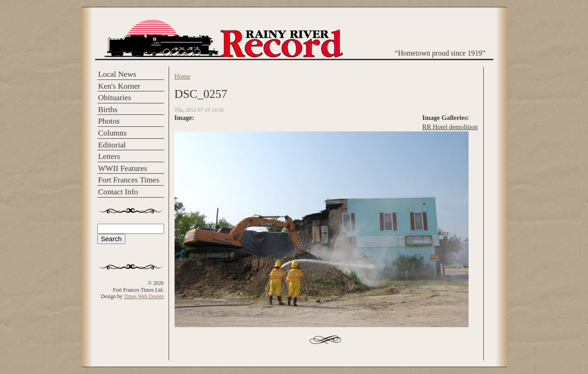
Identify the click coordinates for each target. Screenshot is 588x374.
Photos (109, 121)
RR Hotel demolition (450, 127)
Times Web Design (144, 296)
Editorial (112, 145)
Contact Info (118, 192)
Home (183, 76)
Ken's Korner (119, 86)
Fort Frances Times (129, 180)
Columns (113, 133)
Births (108, 110)
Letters (109, 156)
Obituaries (115, 98)
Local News (117, 74)
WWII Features (123, 168)
